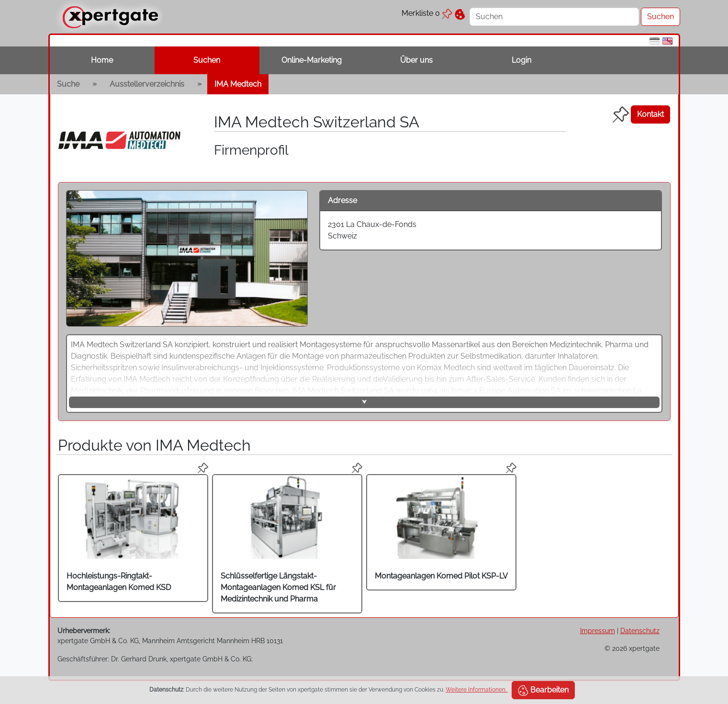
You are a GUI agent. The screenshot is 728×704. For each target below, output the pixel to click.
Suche (68, 84)
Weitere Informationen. (477, 690)
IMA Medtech (238, 84)
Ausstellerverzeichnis (147, 84)
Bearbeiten (543, 691)
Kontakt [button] (650, 114)
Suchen (207, 60)
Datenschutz (640, 630)
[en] (667, 40)
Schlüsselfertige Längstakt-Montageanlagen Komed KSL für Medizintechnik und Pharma (278, 587)
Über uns (416, 60)
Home (102, 60)
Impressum (598, 630)
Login (521, 60)
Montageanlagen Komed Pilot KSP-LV (441, 576)
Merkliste (427, 13)
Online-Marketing (312, 60)
